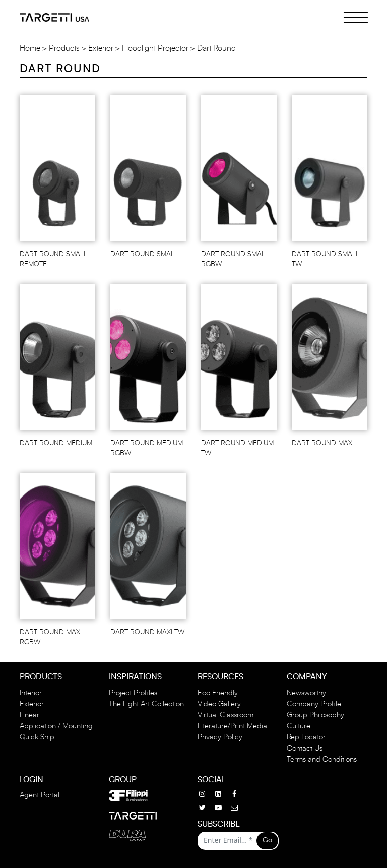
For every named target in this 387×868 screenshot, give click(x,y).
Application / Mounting (56, 726)
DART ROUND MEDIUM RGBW (147, 448)
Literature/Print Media (232, 726)
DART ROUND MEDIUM (56, 443)
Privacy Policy (220, 737)
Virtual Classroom (225, 715)
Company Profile (314, 704)
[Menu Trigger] (350, 17)
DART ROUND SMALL (144, 254)
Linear (29, 715)
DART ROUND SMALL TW (326, 259)
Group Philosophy (315, 715)
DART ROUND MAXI (323, 443)
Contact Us (305, 748)
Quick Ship (37, 737)
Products (64, 48)
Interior (31, 693)
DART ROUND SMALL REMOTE (53, 259)
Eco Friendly (218, 693)
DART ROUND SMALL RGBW (235, 259)
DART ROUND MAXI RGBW (51, 637)
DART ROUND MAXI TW (147, 632)
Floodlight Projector (155, 48)
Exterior (101, 48)
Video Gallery (219, 704)
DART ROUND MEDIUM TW (237, 448)
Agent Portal (40, 795)
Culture (299, 726)
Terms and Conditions (322, 759)
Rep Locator (306, 737)
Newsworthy (306, 693)
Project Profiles (133, 693)
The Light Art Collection (146, 704)
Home (30, 48)
